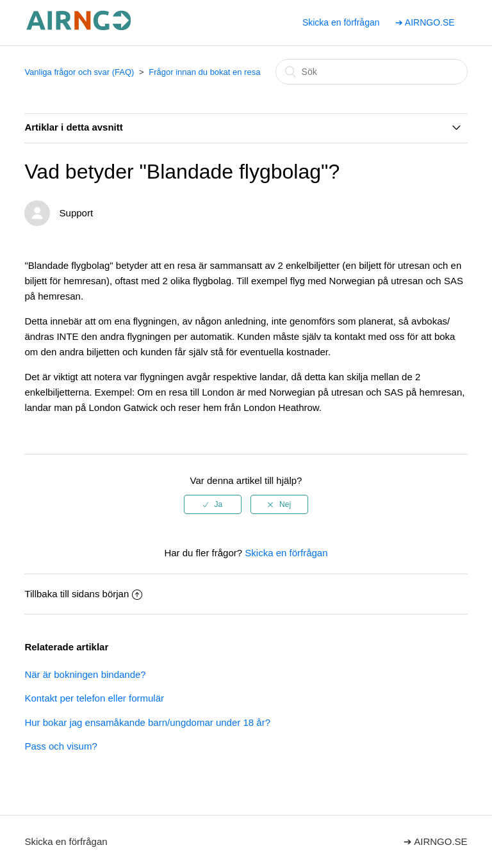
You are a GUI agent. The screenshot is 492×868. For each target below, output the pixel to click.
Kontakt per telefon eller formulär (94, 698)
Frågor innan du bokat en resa (204, 72)
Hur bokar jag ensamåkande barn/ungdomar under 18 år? (147, 722)
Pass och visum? (61, 746)
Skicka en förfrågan (341, 22)
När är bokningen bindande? (85, 674)
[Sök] (372, 72)
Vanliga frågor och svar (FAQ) (79, 72)
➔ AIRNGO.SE (425, 22)
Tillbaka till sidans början (83, 594)
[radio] (213, 504)
